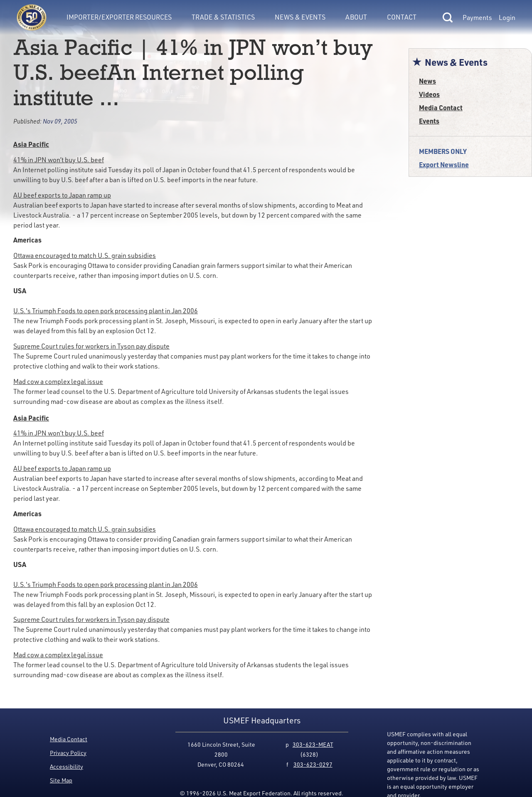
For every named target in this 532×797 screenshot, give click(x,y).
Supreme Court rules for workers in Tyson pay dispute (91, 346)
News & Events (300, 17)
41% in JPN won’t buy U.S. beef (59, 160)
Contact (402, 17)
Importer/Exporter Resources (119, 17)
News (427, 81)
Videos (429, 94)
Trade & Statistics (223, 17)
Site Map (61, 780)
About (356, 17)
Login (507, 17)
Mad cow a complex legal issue (58, 381)
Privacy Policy (68, 753)
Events (429, 121)
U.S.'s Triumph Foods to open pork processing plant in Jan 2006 (106, 311)
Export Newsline (444, 165)
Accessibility (66, 766)
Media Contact (441, 108)
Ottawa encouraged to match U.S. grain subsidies (85, 255)
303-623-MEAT (313, 744)
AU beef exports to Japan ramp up (62, 195)
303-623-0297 (313, 764)
